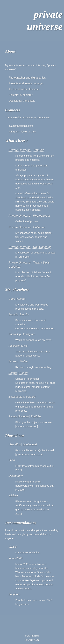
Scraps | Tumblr (18, 373)
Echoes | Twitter (18, 361)
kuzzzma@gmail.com (21, 126)
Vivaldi (13, 547)
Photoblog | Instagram (22, 334)
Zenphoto (14, 594)
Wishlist (13, 495)
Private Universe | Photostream (29, 216)
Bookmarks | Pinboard (22, 397)
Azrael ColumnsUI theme (39, 179)
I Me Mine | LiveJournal (23, 444)
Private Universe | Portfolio (25, 416)
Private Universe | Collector (27, 227)
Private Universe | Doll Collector (30, 247)
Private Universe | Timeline (26, 150)
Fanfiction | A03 (18, 346)
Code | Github (17, 299)
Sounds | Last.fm (19, 314)
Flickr (12, 460)
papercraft (42, 166)
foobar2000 (15, 558)
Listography (16, 476)
